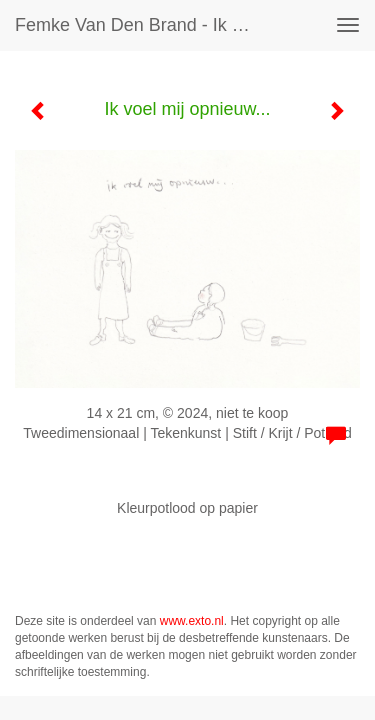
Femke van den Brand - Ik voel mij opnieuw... (143, 25)
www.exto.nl (192, 621)
